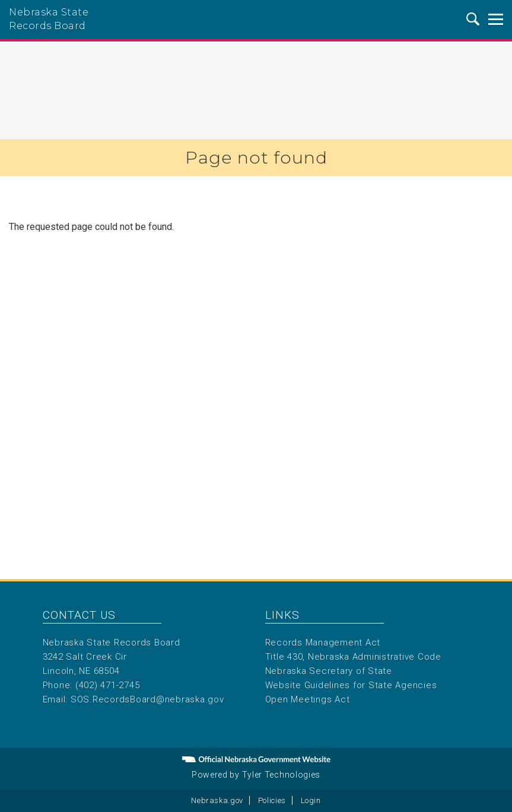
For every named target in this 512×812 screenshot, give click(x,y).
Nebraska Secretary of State (329, 671)
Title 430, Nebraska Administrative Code (353, 657)
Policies (272, 800)
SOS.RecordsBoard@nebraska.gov (147, 699)
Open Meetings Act (308, 699)
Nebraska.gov (217, 800)
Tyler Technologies (282, 775)
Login (311, 800)
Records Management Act (323, 642)
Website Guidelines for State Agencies (351, 685)
